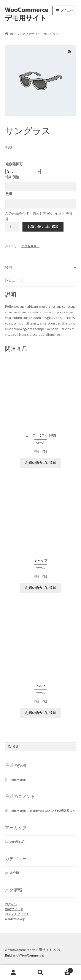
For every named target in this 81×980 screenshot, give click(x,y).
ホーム (14, 34)
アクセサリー (31, 34)
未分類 (14, 873)
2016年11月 (17, 842)
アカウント (13, 973)
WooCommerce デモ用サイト (27, 14)
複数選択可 (14, 164)
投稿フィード (14, 909)
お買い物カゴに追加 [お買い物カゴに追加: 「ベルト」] (41, 713)
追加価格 (12, 177)
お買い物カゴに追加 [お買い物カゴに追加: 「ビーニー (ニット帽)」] (41, 463)
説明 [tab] (8, 267)
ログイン (11, 904)
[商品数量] (12, 227)
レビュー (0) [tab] (14, 280)
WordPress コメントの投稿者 (50, 811)
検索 (40, 973)
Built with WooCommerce (24, 955)
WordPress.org (15, 919)
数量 (9, 194)
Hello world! (18, 780)
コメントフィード (17, 914)
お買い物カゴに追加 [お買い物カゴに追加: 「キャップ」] (41, 588)
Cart (64, 970)
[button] (70, 52)
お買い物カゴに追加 (43, 227)
